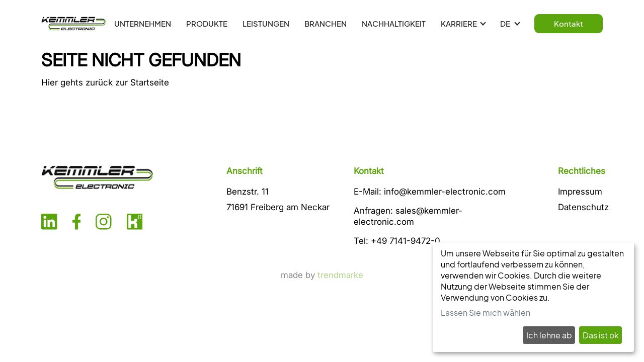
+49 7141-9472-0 (406, 241)
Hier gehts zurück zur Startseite (105, 82)
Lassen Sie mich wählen (486, 312)
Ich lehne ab (549, 335)
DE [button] (506, 23)
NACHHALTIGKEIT (394, 23)
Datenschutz (583, 207)
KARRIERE (459, 23)
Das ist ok (601, 335)
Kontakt (569, 23)
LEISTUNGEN (266, 23)
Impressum (580, 192)
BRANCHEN (326, 23)
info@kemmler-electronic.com (445, 192)
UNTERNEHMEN (143, 23)
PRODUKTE (207, 23)
